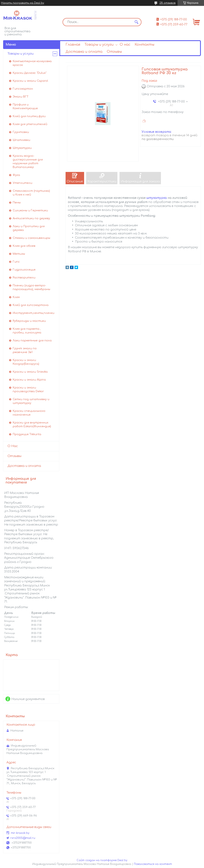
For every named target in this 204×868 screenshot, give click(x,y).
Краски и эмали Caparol (30, 81)
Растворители (24, 278)
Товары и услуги (99, 45)
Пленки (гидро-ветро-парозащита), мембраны (31, 287)
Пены (17, 203)
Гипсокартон (23, 89)
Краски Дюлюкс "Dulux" (30, 73)
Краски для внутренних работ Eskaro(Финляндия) (32, 425)
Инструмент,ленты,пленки (34, 313)
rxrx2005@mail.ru (23, 838)
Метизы (19, 254)
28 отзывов (167, 3)
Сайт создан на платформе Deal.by (102, 860)
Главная (73, 45)
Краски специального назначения (29, 413)
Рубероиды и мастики (29, 321)
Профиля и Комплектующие (25, 106)
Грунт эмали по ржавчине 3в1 (25, 350)
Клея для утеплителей (30, 124)
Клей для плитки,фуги (29, 116)
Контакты (144, 45)
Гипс (16, 262)
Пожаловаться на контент (153, 864)
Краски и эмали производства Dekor (28, 390)
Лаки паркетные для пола (32, 341)
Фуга (16, 175)
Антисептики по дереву (31, 218)
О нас (125, 45)
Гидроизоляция (24, 270)
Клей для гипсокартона (31, 305)
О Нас (13, 446)
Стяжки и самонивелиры (31, 238)
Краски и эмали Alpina (29, 380)
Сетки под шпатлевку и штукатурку (31, 401)
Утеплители (22, 183)
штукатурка (157, 198)
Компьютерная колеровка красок (32, 63)
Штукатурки (22, 148)
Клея (16, 297)
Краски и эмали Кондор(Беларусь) (26, 362)
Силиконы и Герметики (30, 210)
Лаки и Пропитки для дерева (29, 228)
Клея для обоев (24, 246)
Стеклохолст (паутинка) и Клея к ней (31, 193)
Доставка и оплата (84, 52)
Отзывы (114, 52)
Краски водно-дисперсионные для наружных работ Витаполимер (28, 162)
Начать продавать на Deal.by (23, 3)
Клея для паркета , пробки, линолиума (27, 331)
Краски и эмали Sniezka (30, 372)
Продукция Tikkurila (27, 434)
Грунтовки (21, 132)
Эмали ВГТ (21, 97)
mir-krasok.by (20, 833)
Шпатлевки (21, 140)
